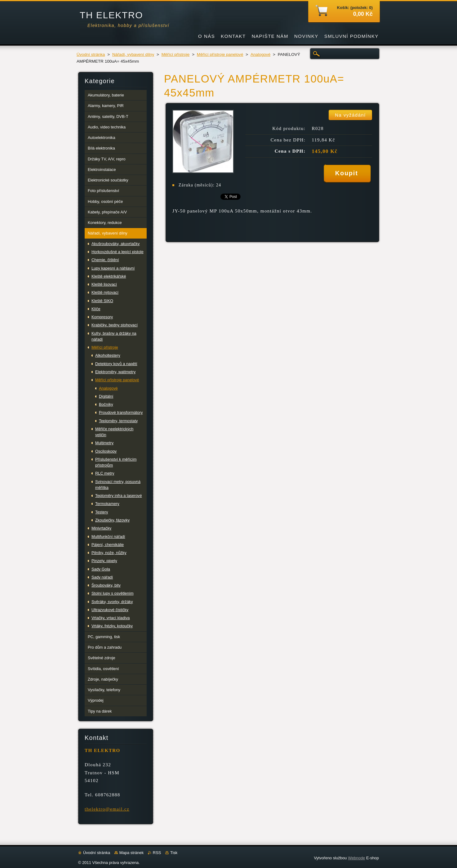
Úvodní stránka (91, 54)
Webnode (356, 858)
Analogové (260, 54)
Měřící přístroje (176, 54)
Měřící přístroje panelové (220, 54)
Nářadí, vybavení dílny (133, 54)
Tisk (174, 853)
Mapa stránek (131, 853)
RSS (157, 853)
